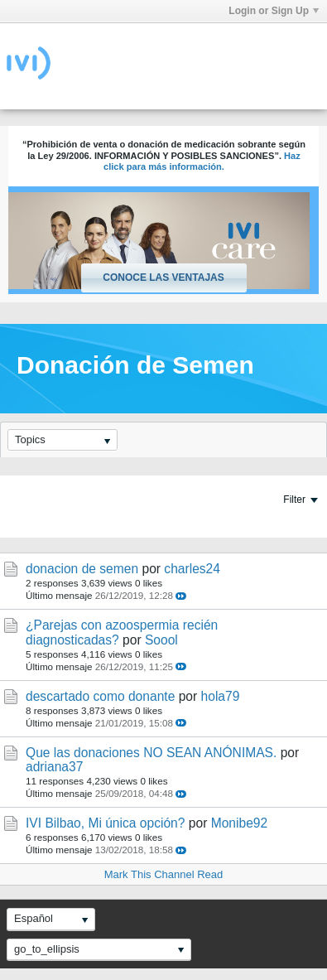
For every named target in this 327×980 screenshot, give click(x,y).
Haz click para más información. (202, 162)
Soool (161, 640)
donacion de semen (82, 569)
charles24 (192, 569)
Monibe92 (240, 823)
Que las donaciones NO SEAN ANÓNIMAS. (151, 753)
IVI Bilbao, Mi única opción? (105, 823)
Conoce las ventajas (163, 278)
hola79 (221, 696)
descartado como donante (100, 696)
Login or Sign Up (274, 11)
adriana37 (54, 767)
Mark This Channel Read (164, 874)
